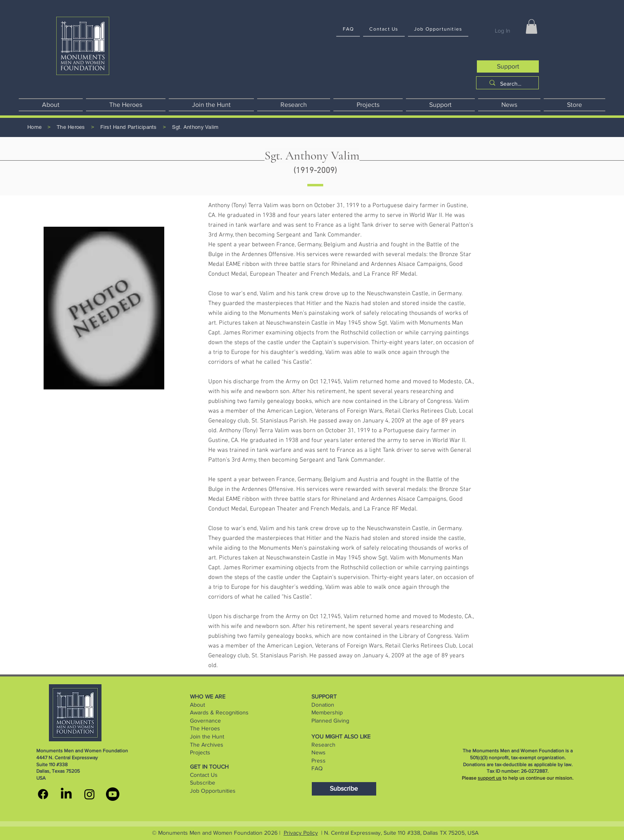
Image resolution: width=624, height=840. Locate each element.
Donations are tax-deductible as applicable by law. (518, 765)
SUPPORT (324, 696)
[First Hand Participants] (129, 127)
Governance (205, 721)
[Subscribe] (344, 789)
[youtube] (113, 794)
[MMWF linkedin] (66, 794)
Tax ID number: (504, 771)
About (197, 705)
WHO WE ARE (208, 696)
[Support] (508, 66)
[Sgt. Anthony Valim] (195, 127)
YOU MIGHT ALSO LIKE (341, 736)
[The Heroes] (71, 127)
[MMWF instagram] (89, 794)
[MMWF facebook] (43, 794)
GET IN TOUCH (209, 767)
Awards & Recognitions (219, 712)
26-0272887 (534, 771)
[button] (531, 27)
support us (489, 778)
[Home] (34, 127)
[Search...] (511, 84)
